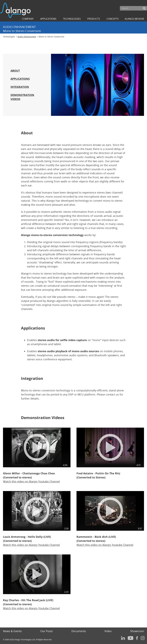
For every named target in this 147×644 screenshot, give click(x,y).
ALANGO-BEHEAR (134, 19)
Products (94, 19)
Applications (48, 19)
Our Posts (47, 631)
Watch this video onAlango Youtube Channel (31, 481)
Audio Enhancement (27, 37)
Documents (79, 631)
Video (108, 631)
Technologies (72, 19)
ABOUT (15, 71)
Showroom (137, 631)
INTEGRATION (20, 87)
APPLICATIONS (20, 79)
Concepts (113, 19)
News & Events (12, 631)
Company (28, 19)
